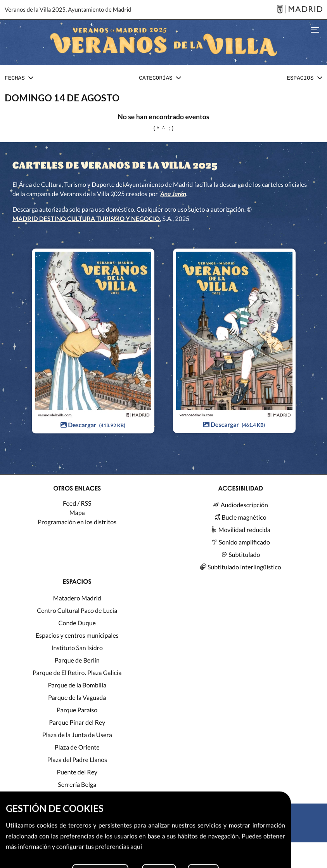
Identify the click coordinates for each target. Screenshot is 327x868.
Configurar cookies (230, 859)
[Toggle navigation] (315, 29)
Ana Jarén (173, 194)
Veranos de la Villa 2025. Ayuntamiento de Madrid (68, 10)
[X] (149, 832)
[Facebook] (178, 832)
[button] (19, 79)
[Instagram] (163, 832)
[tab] (19, 79)
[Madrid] (300, 10)
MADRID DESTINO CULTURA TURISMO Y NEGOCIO (86, 219)
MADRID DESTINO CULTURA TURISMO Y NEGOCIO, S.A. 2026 (135, 852)
